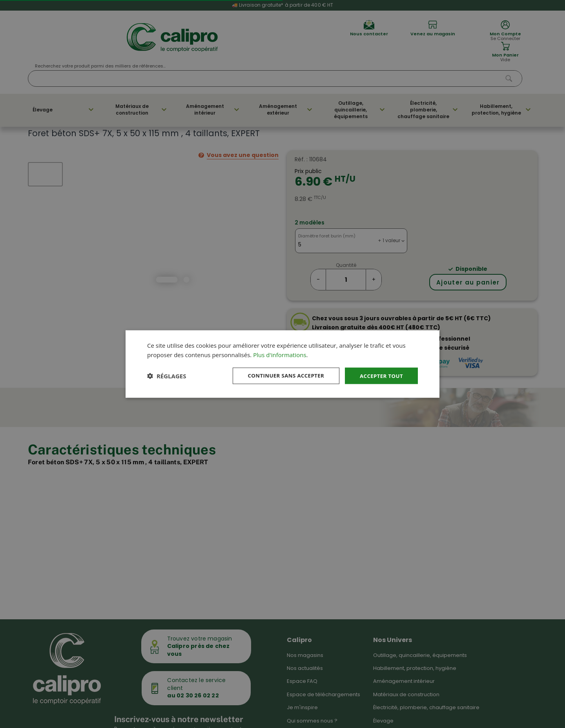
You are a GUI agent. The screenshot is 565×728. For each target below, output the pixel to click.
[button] (167, 376)
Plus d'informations (280, 354)
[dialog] (282, 364)
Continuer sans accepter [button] (281, 375)
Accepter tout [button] (380, 375)
